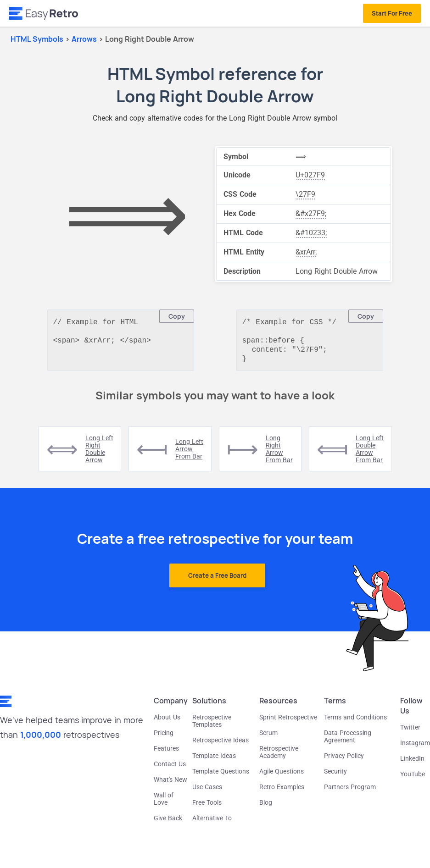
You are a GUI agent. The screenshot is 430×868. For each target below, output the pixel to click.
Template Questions (221, 776)
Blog (266, 807)
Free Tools (207, 807)
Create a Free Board (217, 580)
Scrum (268, 737)
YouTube (413, 779)
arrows (85, 39)
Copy (177, 316)
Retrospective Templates (212, 725)
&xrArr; (306, 252)
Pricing (164, 737)
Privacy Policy (344, 760)
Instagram (415, 747)
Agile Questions (282, 776)
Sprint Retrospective (288, 722)
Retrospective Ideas (221, 745)
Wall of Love (164, 803)
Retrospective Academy (279, 757)
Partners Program (350, 791)
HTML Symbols (37, 39)
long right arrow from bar (279, 453)
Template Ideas (214, 760)
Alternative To (212, 823)
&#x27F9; (311, 213)
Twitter (410, 732)
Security (335, 776)
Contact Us (170, 768)
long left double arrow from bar (370, 453)
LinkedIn (412, 763)
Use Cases (207, 791)
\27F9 (305, 194)
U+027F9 (310, 175)
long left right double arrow (99, 453)
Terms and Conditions (355, 722)
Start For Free (392, 13)
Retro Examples (282, 791)
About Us (167, 722)
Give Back (168, 823)
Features (166, 753)
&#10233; (311, 233)
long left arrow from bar (189, 453)
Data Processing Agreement (348, 741)
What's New (170, 784)
